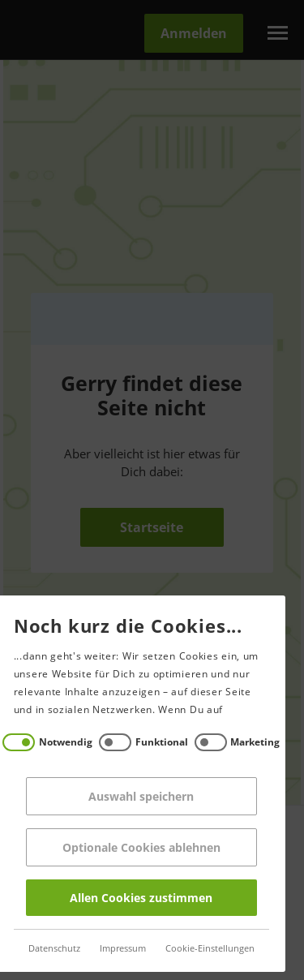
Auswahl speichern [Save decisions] (129, 796)
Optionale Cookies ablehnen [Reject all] (128, 847)
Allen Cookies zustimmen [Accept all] (129, 898)
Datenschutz (41, 949)
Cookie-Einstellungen (197, 949)
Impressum (110, 949)
